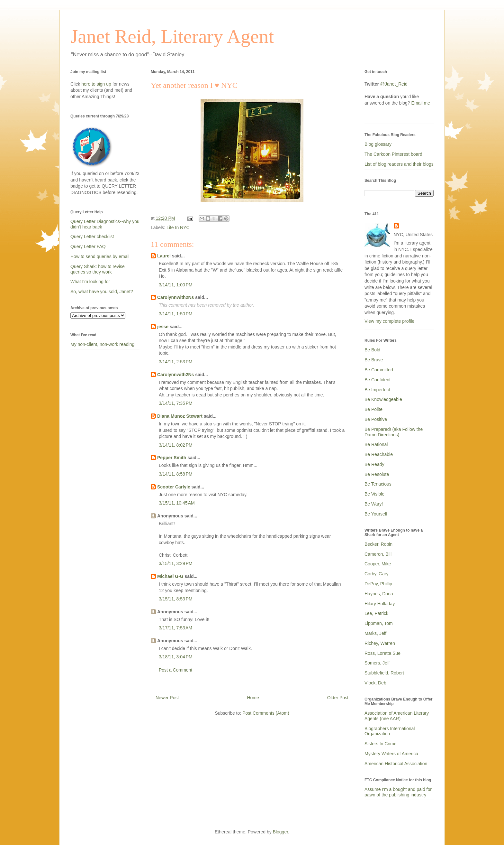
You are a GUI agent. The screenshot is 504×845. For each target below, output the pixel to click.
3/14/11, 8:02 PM (176, 445)
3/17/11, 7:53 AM (175, 628)
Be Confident (378, 380)
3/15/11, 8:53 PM (176, 599)
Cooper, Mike (378, 564)
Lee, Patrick (376, 613)
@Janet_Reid (394, 84)
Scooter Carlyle (174, 487)
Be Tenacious (378, 484)
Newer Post (167, 698)
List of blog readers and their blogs (399, 164)
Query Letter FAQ (88, 246)
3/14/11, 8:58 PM (176, 474)
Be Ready (374, 464)
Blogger (280, 832)
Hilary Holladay (380, 604)
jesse (163, 327)
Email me (421, 103)
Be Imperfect (377, 390)
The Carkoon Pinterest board (393, 154)
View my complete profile (389, 321)
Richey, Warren (380, 643)
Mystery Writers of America (391, 754)
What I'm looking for (90, 282)
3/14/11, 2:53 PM (176, 362)
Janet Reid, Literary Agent (172, 36)
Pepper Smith (172, 458)
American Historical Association (396, 764)
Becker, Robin (378, 544)
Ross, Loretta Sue (382, 653)
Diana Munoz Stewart (180, 416)
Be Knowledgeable (383, 399)
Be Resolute (377, 474)
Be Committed (379, 370)
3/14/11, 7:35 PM (176, 403)
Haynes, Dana (379, 594)
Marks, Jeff (375, 633)
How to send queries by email (100, 256)
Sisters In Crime (381, 744)
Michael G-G (170, 576)
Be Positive (376, 419)
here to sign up (97, 84)
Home (253, 698)
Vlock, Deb (375, 683)
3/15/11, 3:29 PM (176, 563)
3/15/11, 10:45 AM (177, 503)
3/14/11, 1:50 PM (176, 314)
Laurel (164, 256)
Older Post (338, 698)
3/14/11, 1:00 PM (176, 285)
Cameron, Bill (378, 554)
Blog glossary (378, 144)
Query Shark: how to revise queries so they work (98, 269)
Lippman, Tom (379, 623)
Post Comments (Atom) (266, 713)
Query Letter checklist (92, 237)
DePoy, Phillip (378, 584)
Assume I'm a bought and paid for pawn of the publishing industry (398, 792)
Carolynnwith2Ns (175, 297)
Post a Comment (175, 670)
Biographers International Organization (390, 731)
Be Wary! (374, 504)
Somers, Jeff (377, 663)
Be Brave (374, 360)
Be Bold (372, 350)
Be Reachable (379, 454)
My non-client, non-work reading (102, 344)
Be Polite (373, 409)
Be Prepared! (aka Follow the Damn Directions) (394, 432)
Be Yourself (376, 514)
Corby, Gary (376, 574)
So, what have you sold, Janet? (102, 292)
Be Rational (376, 444)
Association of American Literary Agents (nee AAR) (397, 716)
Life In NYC (178, 227)
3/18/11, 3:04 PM (176, 657)
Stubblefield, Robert (384, 673)
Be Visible (374, 494)
